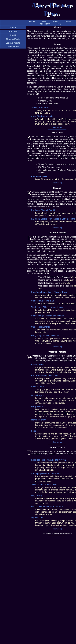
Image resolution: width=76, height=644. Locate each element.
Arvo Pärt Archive (39, 176)
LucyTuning (36, 495)
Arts (44, 21)
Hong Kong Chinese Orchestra (45, 335)
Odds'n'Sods (13, 47)
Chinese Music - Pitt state (43, 301)
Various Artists (13, 43)
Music (56, 21)
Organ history (37, 518)
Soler (34, 431)
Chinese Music (13, 39)
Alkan (13, 28)
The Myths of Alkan (40, 107)
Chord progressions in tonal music (47, 473)
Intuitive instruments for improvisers (47, 507)
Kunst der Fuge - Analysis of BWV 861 (49, 460)
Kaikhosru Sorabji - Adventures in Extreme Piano (53, 219)
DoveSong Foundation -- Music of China (49, 292)
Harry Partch (37, 406)
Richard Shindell (39, 365)
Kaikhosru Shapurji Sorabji (43, 210)
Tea (59, 24)
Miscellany (45, 24)
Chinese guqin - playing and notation (48, 316)
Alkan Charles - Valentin (42, 116)
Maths (68, 21)
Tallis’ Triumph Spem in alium (44, 484)
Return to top (57, 128)
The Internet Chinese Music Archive (47, 307)
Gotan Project (37, 395)
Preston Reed (37, 387)
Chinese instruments (41, 327)
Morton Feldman (39, 420)
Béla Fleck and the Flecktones (45, 376)
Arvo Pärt (13, 31)
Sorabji (13, 35)
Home (32, 21)
